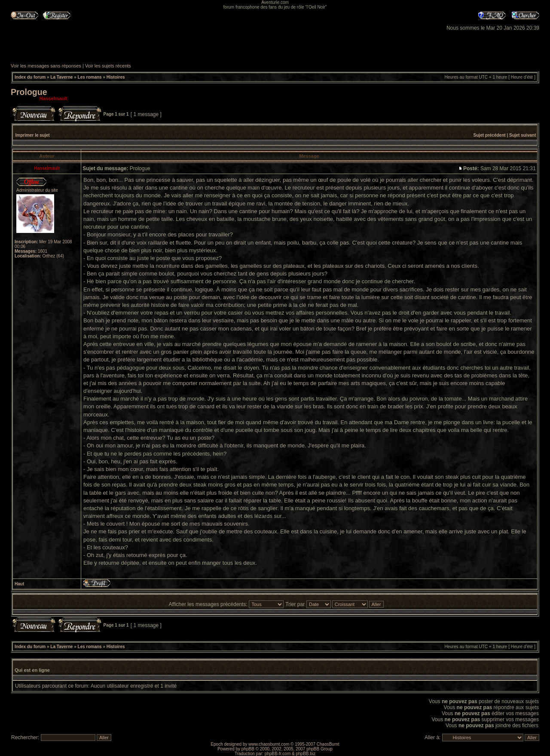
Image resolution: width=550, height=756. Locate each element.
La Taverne (61, 77)
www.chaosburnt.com (269, 744)
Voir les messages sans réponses (46, 66)
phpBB (248, 749)
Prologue (29, 92)
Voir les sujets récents (108, 66)
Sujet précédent (490, 135)
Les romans (90, 77)
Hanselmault (53, 98)
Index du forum (30, 77)
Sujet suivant (522, 135)
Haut (19, 584)
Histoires (116, 77)
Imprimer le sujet (33, 135)
